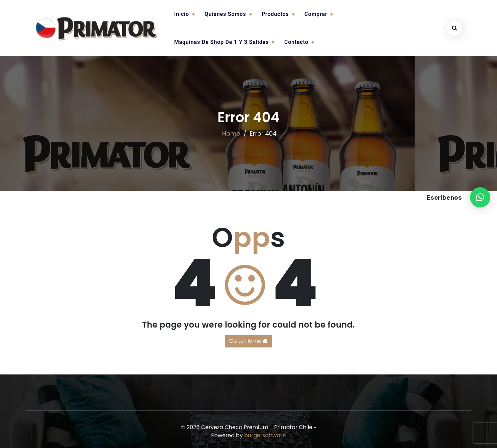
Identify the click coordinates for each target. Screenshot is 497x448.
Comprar (316, 14)
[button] (480, 197)
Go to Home (248, 341)
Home (231, 133)
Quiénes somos (225, 14)
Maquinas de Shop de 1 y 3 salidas (221, 42)
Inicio (182, 14)
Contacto (296, 42)
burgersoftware (265, 435)
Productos (275, 14)
